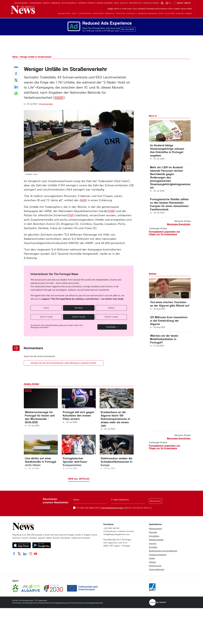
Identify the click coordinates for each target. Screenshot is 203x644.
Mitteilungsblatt (69, 3)
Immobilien (56, 3)
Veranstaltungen (151, 3)
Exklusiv (124, 3)
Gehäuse (180, 14)
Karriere (82, 3)
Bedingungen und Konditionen (163, 553)
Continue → (112, 327)
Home (110, 9)
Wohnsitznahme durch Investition (155, 9)
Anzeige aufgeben (105, 3)
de (169, 3)
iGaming (188, 14)
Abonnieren (156, 503)
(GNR (111, 211)
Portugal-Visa (130, 9)
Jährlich (111, 308)
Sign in (180, 3)
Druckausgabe (21, 3)
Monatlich (79, 308)
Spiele (116, 3)
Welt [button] (74, 14)
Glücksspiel (170, 14)
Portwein (121, 14)
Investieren (98, 14)
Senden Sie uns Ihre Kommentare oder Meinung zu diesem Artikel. (64, 363)
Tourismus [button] (131, 14)
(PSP (70, 215)
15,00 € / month (111, 317)
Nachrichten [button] (64, 14)
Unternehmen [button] (85, 14)
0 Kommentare (46, 104)
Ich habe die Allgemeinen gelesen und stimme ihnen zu (114, 510)
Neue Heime (187, 9)
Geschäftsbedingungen (112, 510)
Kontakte (91, 3)
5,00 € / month (79, 317)
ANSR (59, 98)
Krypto (118, 9)
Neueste (46, 3)
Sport (161, 14)
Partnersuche (135, 3)
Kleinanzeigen (36, 3)
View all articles (79, 481)
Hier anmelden (128, 29)
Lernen (177, 9)
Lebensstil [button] (109, 14)
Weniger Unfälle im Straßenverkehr (36, 57)
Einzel (46, 308)
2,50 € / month (46, 317)
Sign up (187, 3)
